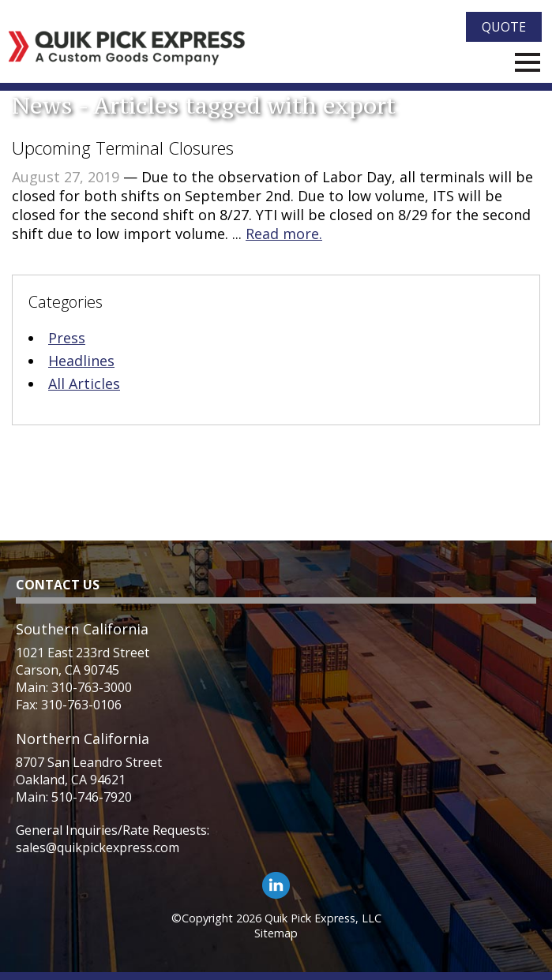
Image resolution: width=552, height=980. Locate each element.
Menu (528, 62)
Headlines (81, 361)
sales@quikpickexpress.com (98, 847)
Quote (504, 27)
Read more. (284, 234)
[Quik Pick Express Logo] (127, 48)
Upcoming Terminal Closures (123, 148)
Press (67, 338)
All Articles (84, 383)
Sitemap (276, 933)
